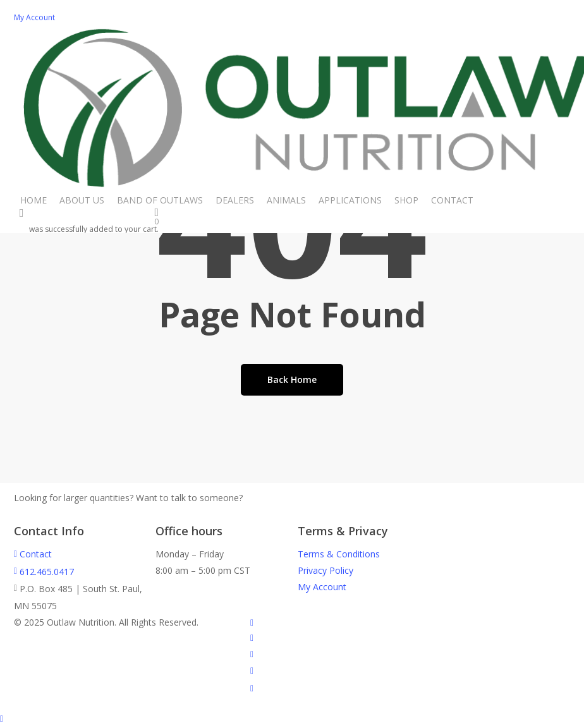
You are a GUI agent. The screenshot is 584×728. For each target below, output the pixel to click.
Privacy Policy (325, 570)
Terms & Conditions (339, 554)
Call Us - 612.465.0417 (297, 498)
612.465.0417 (44, 572)
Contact (33, 554)
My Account (322, 587)
